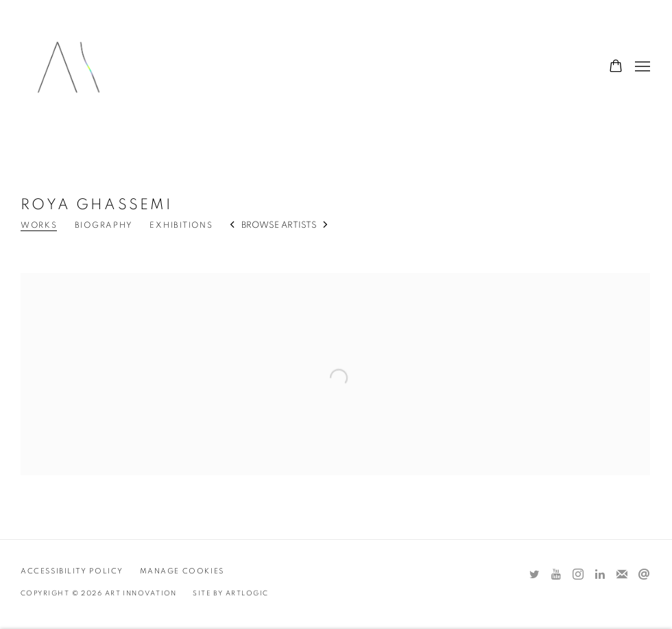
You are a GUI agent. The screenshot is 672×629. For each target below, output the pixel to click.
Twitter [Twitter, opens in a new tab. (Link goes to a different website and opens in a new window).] (534, 575)
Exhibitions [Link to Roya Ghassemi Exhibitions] (181, 225)
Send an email (644, 575)
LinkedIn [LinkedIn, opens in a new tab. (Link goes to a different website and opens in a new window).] (600, 575)
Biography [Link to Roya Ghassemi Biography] (104, 225)
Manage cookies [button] (182, 571)
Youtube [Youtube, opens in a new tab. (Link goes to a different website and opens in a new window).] (556, 575)
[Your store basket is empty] (616, 67)
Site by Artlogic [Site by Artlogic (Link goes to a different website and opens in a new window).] (230, 593)
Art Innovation (69, 67)
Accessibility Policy (72, 571)
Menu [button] (641, 67)
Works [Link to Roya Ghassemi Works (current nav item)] (39, 225)
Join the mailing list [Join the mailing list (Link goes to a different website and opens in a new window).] (622, 575)
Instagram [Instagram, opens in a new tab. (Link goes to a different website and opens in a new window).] (578, 575)
